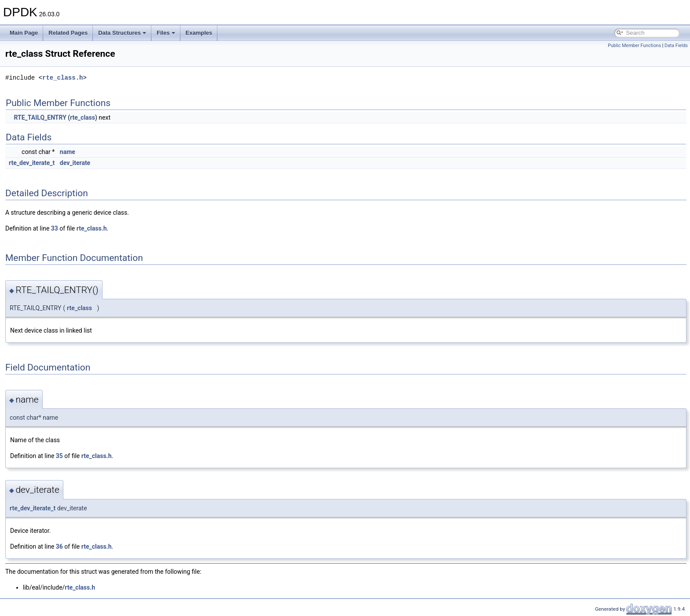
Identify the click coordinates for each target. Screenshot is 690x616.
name (68, 152)
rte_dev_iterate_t (32, 163)
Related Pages (68, 33)
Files (166, 33)
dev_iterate (75, 163)
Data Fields (676, 46)
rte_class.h (62, 78)
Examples (199, 33)
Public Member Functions (634, 46)
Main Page (24, 33)
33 (55, 228)
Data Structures (122, 33)
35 (59, 456)
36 (59, 546)
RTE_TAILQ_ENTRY (40, 117)
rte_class (83, 117)
